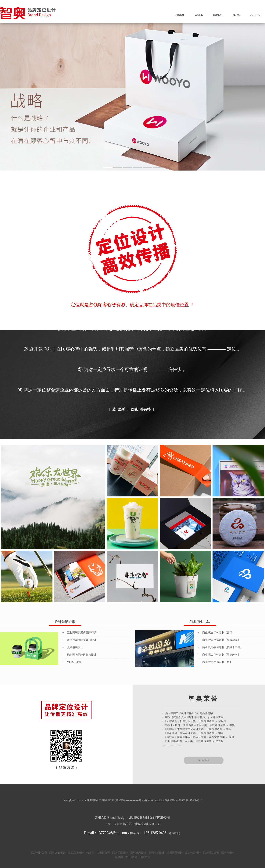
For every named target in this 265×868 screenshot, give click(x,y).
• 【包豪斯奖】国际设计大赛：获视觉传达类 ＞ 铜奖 (193, 733)
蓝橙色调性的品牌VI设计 (82, 640)
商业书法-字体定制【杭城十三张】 (223, 647)
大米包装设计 (75, 647)
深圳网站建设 (211, 853)
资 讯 (237, 15)
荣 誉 (218, 15)
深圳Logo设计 (57, 853)
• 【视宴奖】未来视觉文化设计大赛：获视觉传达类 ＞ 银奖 (197, 729)
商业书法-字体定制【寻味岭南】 (221, 655)
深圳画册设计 (175, 853)
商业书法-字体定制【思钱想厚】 (221, 640)
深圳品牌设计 (76, 853)
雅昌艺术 (145, 857)
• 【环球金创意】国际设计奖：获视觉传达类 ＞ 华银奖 (194, 721)
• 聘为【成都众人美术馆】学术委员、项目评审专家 (193, 717)
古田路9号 (131, 857)
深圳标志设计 (138, 853)
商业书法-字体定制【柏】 (217, 662)
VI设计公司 (103, 853)
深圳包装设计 (193, 853)
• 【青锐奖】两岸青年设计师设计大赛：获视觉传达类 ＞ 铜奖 (198, 737)
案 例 (199, 15)
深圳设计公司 (39, 853)
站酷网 (119, 857)
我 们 (180, 15)
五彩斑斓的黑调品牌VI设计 (83, 633)
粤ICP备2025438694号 (150, 800)
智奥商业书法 (200, 622)
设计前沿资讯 (65, 622)
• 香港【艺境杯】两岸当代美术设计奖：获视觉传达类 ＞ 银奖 (199, 725)
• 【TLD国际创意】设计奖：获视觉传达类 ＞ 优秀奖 (193, 741)
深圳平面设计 (120, 853)
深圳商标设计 (156, 853)
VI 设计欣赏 (74, 662)
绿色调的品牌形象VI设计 (82, 655)
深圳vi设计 (228, 853)
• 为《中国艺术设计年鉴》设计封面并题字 (188, 713)
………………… (172, 745)
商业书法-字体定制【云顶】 (219, 633)
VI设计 (90, 853)
